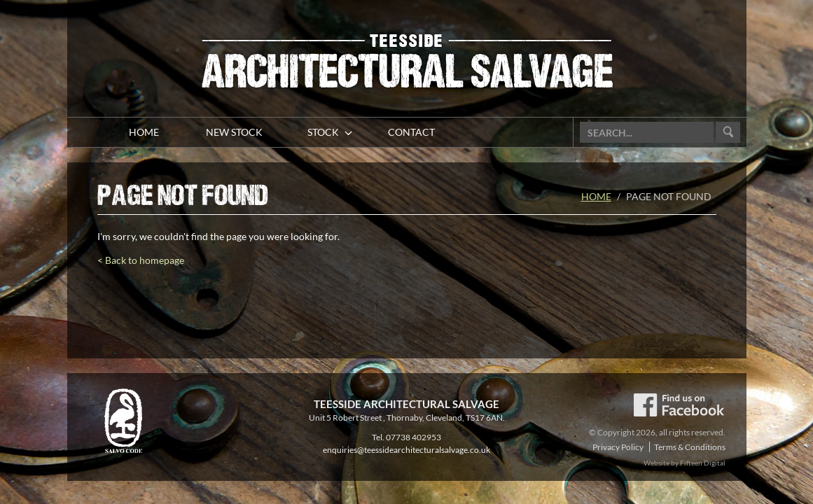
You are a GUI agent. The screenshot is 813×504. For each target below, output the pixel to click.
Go (728, 133)
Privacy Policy (618, 447)
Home (596, 196)
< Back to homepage (141, 260)
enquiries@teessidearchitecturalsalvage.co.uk (406, 450)
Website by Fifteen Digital (685, 463)
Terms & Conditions (690, 447)
